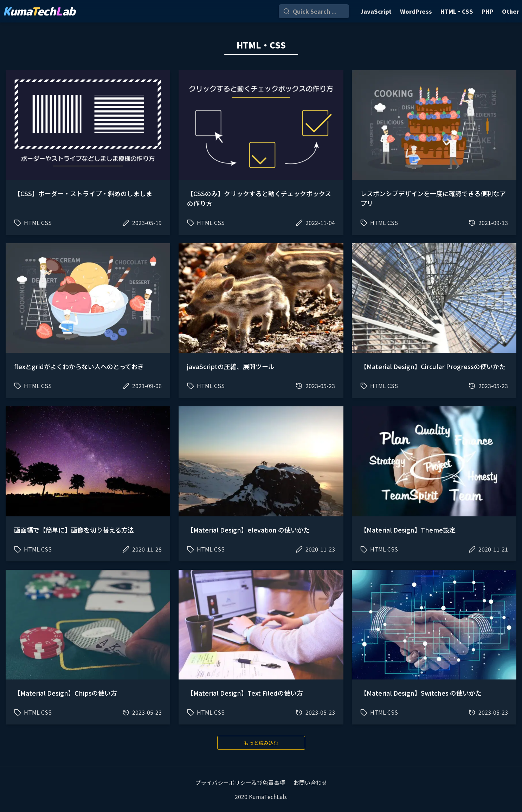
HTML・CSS (457, 11)
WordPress (416, 11)
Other (511, 11)
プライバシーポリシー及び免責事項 (240, 782)
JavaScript (376, 11)
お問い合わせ (310, 782)
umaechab (39, 11)
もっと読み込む (261, 743)
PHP (488, 11)
